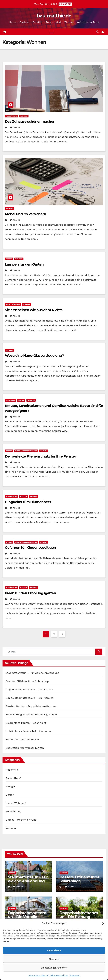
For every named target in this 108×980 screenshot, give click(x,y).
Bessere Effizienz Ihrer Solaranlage (28, 681)
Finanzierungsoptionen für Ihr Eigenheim (31, 715)
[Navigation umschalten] (52, 32)
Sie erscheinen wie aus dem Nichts (34, 310)
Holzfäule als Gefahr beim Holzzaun (28, 731)
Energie (10, 786)
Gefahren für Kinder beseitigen (30, 548)
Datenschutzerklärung (38, 975)
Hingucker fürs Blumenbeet (28, 502)
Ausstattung (12, 116)
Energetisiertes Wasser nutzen (25, 748)
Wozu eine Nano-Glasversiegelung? (34, 356)
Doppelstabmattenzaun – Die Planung (30, 698)
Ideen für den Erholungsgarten (30, 593)
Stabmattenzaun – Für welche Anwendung (32, 673)
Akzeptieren (54, 950)
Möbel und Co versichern (25, 214)
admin (15, 128)
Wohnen (24, 116)
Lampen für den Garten (24, 264)
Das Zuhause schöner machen (30, 121)
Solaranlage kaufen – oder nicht (26, 723)
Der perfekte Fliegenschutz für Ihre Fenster (40, 456)
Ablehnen (54, 959)
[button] (103, 923)
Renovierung (13, 811)
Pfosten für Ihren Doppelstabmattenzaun (31, 706)
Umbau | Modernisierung (26, 451)
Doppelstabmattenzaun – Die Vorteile (29, 690)
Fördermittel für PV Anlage (22, 740)
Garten (9, 259)
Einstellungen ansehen (54, 968)
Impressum (75, 975)
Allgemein (10, 400)
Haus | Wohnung (13, 304)
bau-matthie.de (54, 16)
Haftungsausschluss (59, 975)
